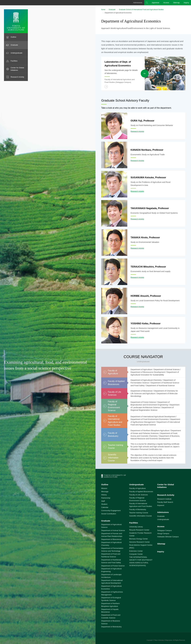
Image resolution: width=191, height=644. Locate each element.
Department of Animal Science (113, 530)
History (104, 495)
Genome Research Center (139, 542)
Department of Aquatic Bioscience (110, 611)
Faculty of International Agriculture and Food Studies (141, 505)
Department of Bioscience (111, 539)
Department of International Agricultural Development (112, 582)
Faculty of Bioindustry (138, 509)
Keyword (161, 505)
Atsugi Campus (163, 533)
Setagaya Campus (165, 530)
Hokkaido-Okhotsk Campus (168, 537)
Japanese (155, 3)
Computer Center (136, 554)
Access (166, 3)
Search (147, 3)
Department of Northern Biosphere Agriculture (110, 605)
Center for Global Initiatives (17, 69)
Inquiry (186, 3)
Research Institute (164, 499)
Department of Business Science (111, 622)
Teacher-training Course (139, 513)
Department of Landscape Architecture (111, 576)
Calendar (105, 507)
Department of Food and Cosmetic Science (111, 616)
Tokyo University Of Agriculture (163, 640)
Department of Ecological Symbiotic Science (111, 599)
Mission (104, 488)
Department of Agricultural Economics (111, 587)
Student (104, 504)
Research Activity (17, 77)
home (103, 10)
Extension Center (136, 551)
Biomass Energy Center (138, 539)
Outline (13, 37)
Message (105, 492)
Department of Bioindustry (111, 627)
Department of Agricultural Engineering (111, 570)
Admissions (138, 3)
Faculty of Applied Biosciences (141, 492)
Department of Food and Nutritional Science (111, 555)
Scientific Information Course (140, 516)
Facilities (14, 61)
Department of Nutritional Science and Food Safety (111, 561)
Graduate (14, 45)
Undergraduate (17, 53)
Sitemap (176, 3)
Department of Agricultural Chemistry (111, 544)
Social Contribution (109, 514)
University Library (136, 527)
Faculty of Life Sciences (138, 495)
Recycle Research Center (139, 530)
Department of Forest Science (113, 566)
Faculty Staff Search (165, 502)
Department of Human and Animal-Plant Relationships (112, 535)
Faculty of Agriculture (137, 488)
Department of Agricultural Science (111, 526)
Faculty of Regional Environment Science (137, 499)
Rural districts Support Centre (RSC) (141, 546)
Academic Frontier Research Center (140, 534)
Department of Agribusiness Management (112, 593)
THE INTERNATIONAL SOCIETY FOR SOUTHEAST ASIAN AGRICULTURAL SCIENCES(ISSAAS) (141, 561)
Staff (103, 501)
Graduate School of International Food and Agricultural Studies (141, 10)
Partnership (106, 498)
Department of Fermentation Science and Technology (112, 550)
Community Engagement (111, 511)
